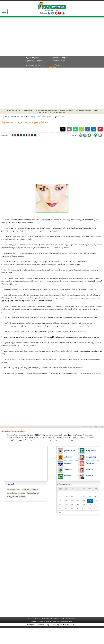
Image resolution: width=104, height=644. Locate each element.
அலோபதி (57, 65)
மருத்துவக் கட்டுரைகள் (35, 65)
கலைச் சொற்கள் (67, 110)
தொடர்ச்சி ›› (99, 427)
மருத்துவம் (21, 117)
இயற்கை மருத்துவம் (61, 58)
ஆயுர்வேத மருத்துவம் (35, 61)
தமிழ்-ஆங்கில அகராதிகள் (46, 110)
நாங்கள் (38, 618)
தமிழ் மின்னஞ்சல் (84, 110)
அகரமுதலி (28, 110)
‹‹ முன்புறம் (88, 427)
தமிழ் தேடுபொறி (14, 110)
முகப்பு (30, 618)
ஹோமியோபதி (59, 61)
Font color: (5, 135)
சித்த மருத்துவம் (32, 58)
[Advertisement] (52, 38)
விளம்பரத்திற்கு (59, 618)
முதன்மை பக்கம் (8, 117)
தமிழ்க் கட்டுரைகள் (58, 112)
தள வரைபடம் (71, 618)
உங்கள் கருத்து (47, 618)
